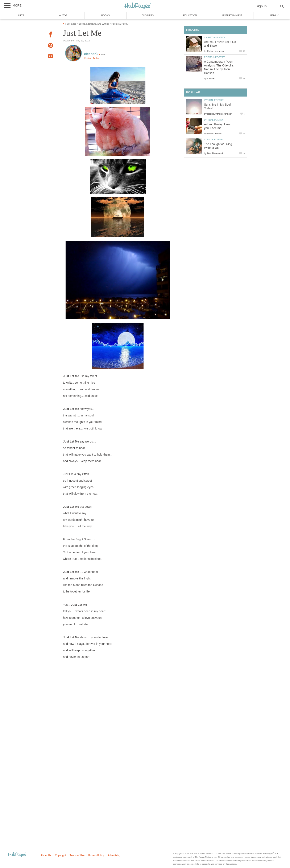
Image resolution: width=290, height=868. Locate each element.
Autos (63, 15)
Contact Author (92, 58)
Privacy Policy (96, 855)
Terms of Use (77, 855)
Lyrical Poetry (214, 100)
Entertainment (232, 15)
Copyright (60, 855)
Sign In (261, 6)
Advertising (114, 855)
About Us (46, 855)
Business (148, 15)
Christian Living (214, 37)
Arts (21, 15)
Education (190, 15)
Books (105, 15)
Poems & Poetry (214, 57)
